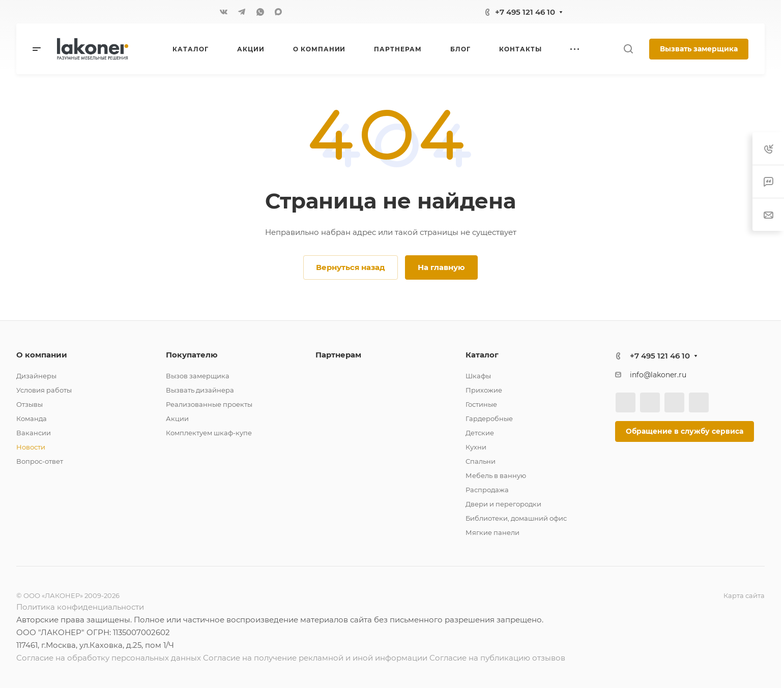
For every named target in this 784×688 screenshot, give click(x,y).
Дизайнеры (36, 376)
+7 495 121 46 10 (525, 12)
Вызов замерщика (198, 376)
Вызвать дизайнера (200, 390)
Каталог (482, 355)
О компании (42, 355)
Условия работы (44, 390)
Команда (32, 418)
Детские (480, 433)
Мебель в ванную (496, 475)
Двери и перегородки (503, 504)
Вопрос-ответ (40, 461)
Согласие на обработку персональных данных (109, 658)
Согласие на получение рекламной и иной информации (315, 658)
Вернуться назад (351, 267)
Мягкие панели (492, 532)
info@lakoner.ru (658, 375)
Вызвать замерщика (699, 49)
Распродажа (487, 490)
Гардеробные (489, 418)
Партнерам (338, 355)
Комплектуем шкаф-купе (209, 433)
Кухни (476, 447)
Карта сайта (744, 595)
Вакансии (34, 433)
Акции (177, 418)
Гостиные (481, 404)
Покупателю (192, 355)
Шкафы (478, 376)
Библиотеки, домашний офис (516, 518)
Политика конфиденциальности (80, 607)
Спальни (481, 461)
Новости (31, 447)
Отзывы (30, 404)
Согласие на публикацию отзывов (497, 658)
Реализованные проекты (209, 404)
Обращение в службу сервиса (685, 431)
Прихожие (484, 390)
